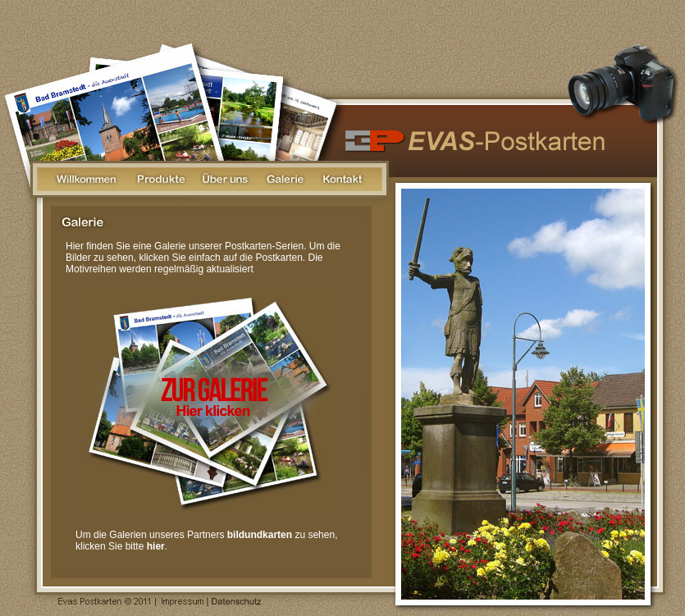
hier (156, 546)
